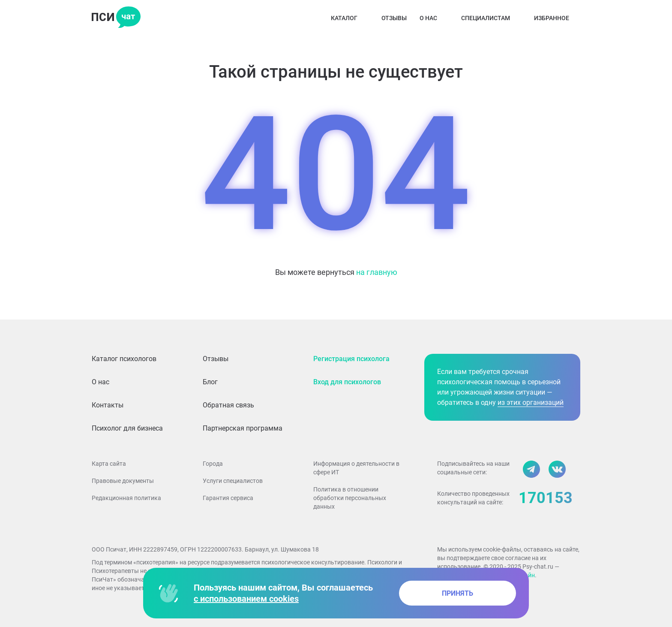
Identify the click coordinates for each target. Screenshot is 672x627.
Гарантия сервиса (228, 498)
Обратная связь (228, 405)
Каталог (350, 18)
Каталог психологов (124, 359)
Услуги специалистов (233, 481)
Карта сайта (109, 464)
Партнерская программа (243, 428)
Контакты (108, 405)
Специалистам (491, 18)
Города (213, 464)
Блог (210, 382)
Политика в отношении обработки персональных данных (350, 498)
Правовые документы (123, 481)
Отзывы (394, 18)
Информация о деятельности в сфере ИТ (356, 468)
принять (457, 593)
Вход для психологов (347, 382)
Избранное (557, 18)
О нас (434, 18)
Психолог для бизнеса (127, 428)
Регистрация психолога (351, 359)
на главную (377, 272)
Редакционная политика (126, 498)
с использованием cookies (246, 599)
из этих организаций (531, 402)
